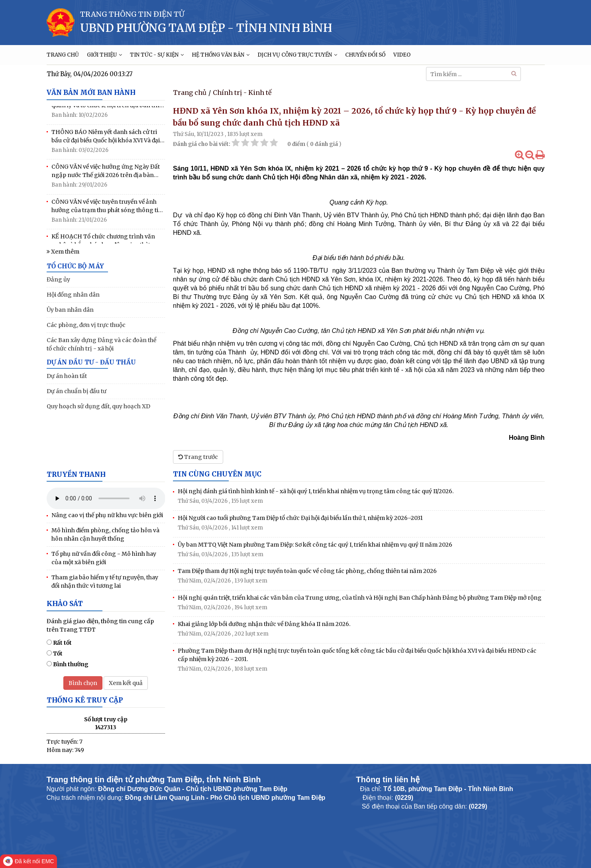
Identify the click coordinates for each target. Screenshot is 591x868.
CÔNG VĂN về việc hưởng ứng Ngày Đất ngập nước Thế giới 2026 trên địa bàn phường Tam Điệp (106, 174)
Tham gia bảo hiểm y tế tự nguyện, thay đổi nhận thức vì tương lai (105, 582)
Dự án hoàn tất (67, 376)
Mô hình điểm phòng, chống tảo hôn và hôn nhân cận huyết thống (105, 534)
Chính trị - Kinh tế (242, 93)
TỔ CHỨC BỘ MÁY (75, 266)
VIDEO (402, 55)
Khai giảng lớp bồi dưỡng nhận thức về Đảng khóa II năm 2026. (264, 624)
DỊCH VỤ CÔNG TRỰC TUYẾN (297, 55)
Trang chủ (190, 93)
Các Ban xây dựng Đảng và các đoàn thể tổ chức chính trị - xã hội (101, 344)
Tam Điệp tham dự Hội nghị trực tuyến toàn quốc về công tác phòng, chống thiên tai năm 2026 (307, 571)
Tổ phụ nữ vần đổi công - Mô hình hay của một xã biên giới (104, 558)
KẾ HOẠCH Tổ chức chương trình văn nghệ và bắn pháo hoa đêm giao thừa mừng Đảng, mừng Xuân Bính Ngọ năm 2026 (107, 243)
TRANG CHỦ (63, 55)
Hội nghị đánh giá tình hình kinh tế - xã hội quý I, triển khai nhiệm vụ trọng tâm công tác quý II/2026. (316, 491)
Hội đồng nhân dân (73, 295)
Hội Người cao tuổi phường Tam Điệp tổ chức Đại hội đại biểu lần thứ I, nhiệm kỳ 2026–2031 (300, 518)
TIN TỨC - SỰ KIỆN (157, 55)
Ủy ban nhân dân (70, 310)
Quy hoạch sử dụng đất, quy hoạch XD (98, 406)
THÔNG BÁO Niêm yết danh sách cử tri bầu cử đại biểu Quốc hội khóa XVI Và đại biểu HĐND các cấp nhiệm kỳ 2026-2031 (106, 139)
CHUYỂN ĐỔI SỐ (365, 55)
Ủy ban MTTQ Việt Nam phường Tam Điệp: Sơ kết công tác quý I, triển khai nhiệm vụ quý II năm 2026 (315, 545)
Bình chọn (83, 683)
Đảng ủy (58, 279)
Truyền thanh (76, 474)
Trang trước (198, 457)
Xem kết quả (126, 683)
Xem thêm (63, 252)
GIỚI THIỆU (104, 55)
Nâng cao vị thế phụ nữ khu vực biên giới (107, 515)
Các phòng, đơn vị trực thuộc (86, 325)
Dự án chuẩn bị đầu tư (77, 391)
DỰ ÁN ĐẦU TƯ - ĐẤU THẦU (91, 362)
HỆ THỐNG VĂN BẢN (221, 55)
